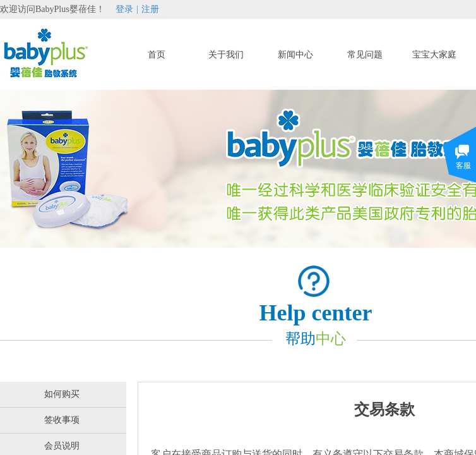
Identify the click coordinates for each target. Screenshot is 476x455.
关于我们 (226, 55)
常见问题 (365, 55)
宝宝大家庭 (434, 55)
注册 (150, 9)
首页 (157, 55)
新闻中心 (295, 55)
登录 (124, 9)
